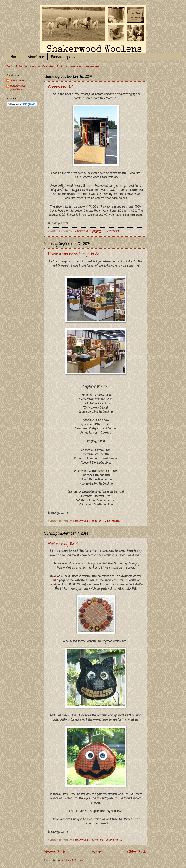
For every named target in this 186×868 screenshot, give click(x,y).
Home (15, 57)
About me (36, 57)
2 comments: (113, 231)
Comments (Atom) (72, 860)
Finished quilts (63, 57)
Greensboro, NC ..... (62, 87)
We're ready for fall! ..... (67, 544)
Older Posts (137, 852)
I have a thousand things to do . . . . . (78, 254)
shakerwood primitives (17, 88)
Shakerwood (18, 81)
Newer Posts (55, 852)
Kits (55, 581)
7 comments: (113, 521)
